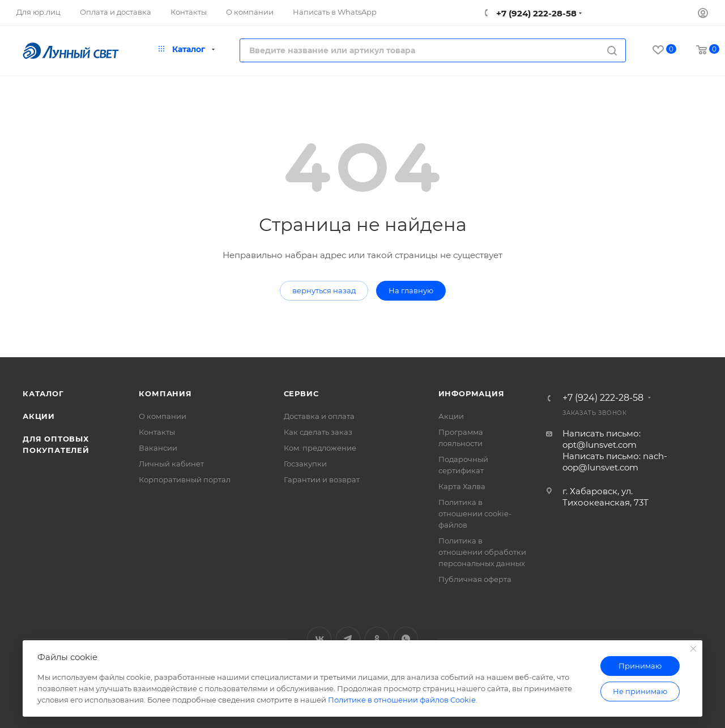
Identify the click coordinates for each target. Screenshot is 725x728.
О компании (163, 416)
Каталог (43, 393)
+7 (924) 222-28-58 (535, 13)
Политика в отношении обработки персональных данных (482, 552)
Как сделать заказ (318, 432)
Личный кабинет (171, 464)
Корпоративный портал (185, 479)
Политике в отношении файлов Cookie (402, 700)
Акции (39, 416)
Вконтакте (319, 639)
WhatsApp (406, 639)
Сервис (301, 393)
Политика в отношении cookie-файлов (475, 513)
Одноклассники (377, 639)
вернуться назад (324, 290)
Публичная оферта (475, 579)
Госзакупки (305, 464)
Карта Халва (462, 486)
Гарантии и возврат (322, 479)
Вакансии (158, 448)
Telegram (348, 639)
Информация (472, 393)
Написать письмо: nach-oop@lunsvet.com (615, 462)
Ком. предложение (320, 448)
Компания (165, 393)
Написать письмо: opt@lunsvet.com (602, 439)
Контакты (157, 432)
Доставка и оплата (319, 416)
